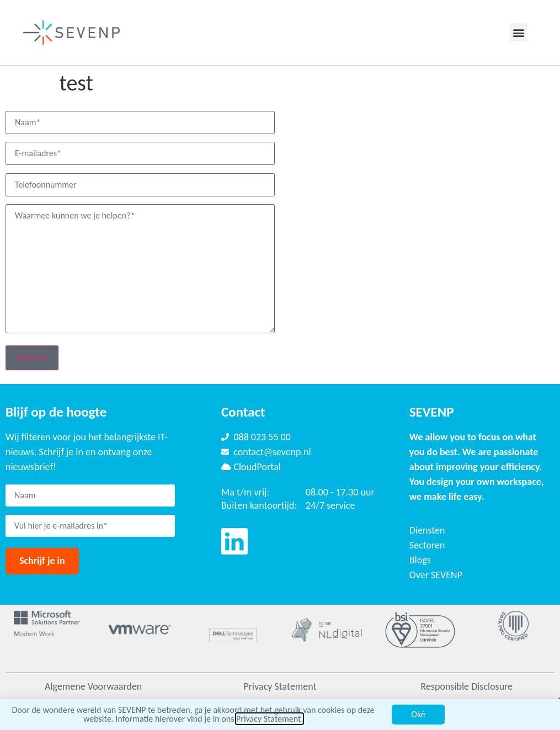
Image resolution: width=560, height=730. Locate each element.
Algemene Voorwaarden (93, 686)
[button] (518, 32)
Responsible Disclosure (467, 686)
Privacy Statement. (270, 718)
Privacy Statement (280, 686)
